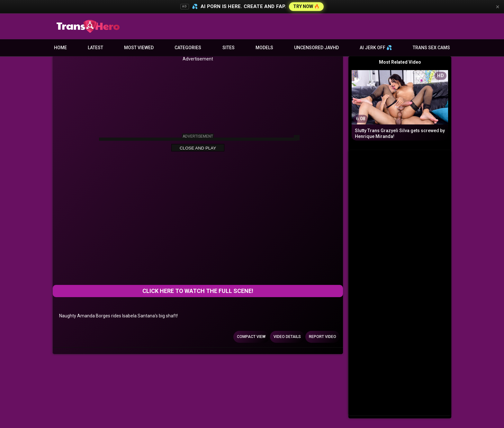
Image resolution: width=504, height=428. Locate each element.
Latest (95, 48)
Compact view (251, 337)
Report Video (323, 337)
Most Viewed (139, 48)
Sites (229, 48)
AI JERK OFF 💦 (376, 48)
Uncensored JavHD (316, 48)
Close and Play (198, 148)
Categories (188, 48)
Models (264, 48)
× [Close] (498, 7)
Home (60, 48)
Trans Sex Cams (431, 48)
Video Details (287, 337)
